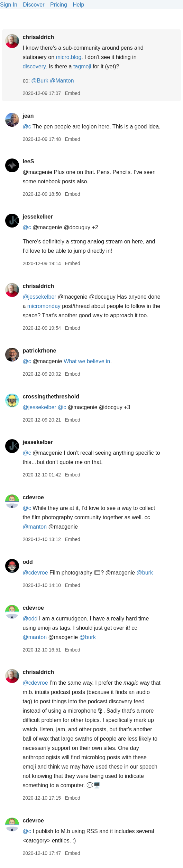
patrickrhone (39, 351)
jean (28, 116)
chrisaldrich (38, 37)
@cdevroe (35, 573)
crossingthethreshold (51, 397)
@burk (145, 573)
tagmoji (82, 66)
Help (78, 5)
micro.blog (69, 57)
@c (27, 127)
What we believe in (87, 361)
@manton (35, 527)
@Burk (40, 81)
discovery (34, 66)
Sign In (9, 5)
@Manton (62, 81)
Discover (34, 5)
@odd (30, 619)
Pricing (59, 5)
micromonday (44, 306)
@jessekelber (39, 297)
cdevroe (33, 497)
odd (28, 562)
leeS (28, 161)
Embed (72, 93)
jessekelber (38, 217)
